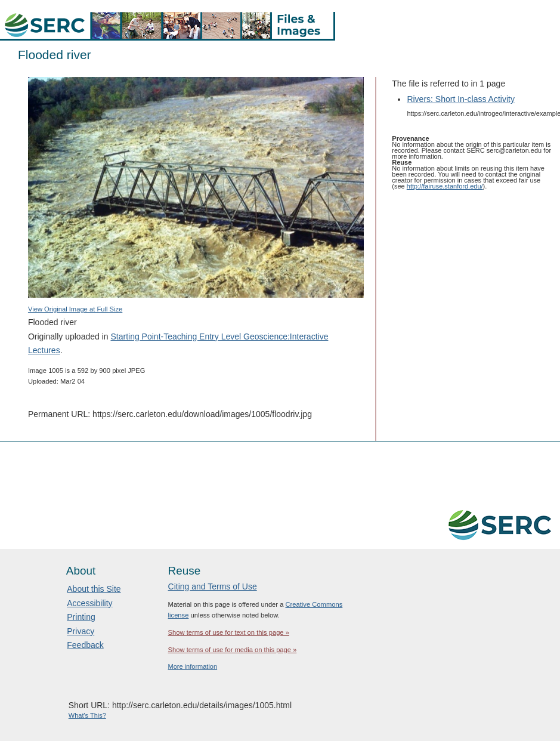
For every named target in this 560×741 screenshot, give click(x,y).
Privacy (81, 631)
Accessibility (89, 603)
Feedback (85, 645)
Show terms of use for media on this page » (233, 650)
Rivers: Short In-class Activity (461, 99)
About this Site (94, 589)
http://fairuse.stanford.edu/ (445, 186)
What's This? (87, 715)
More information (193, 666)
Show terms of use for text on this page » (229, 632)
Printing (81, 617)
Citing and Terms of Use (213, 586)
